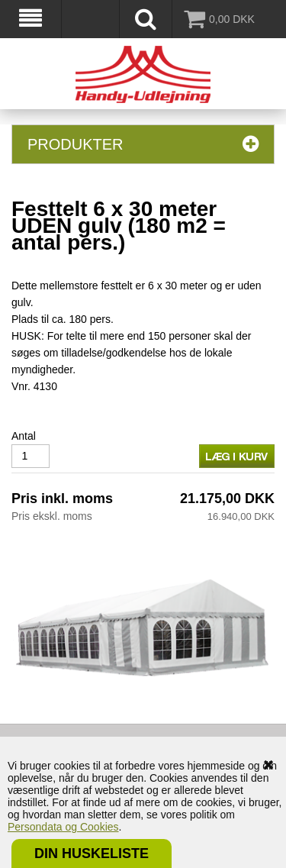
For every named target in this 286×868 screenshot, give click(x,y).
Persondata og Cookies (63, 827)
